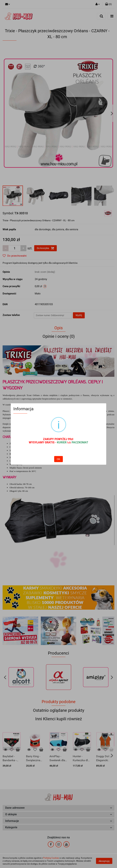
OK (58, 459)
